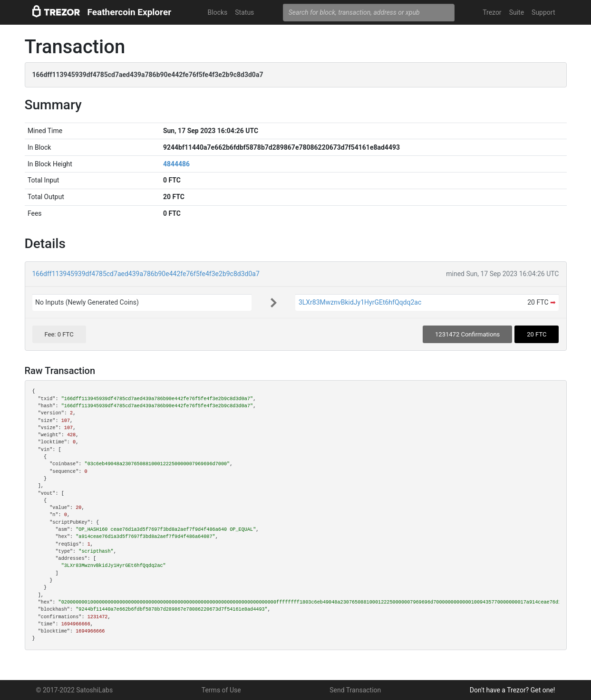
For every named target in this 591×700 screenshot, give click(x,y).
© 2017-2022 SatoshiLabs (75, 690)
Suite (517, 12)
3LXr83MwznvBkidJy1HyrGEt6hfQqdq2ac (360, 302)
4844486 (176, 164)
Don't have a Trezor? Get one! (513, 690)
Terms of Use (221, 690)
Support (543, 12)
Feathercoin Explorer (130, 12)
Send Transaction (355, 690)
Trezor (492, 12)
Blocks (218, 12)
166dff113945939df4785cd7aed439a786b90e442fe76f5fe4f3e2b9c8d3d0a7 (146, 274)
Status (244, 12)
